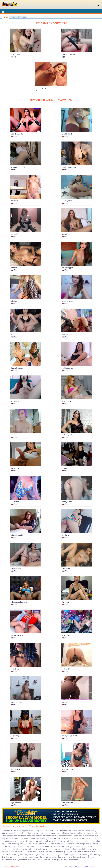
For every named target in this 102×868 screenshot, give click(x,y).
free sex (77, 866)
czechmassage (87, 866)
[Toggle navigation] (98, 5)
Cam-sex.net (13, 866)
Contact (64, 866)
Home (56, 866)
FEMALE (14, 17)
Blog (71, 866)
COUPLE (23, 17)
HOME (5, 17)
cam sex (97, 866)
